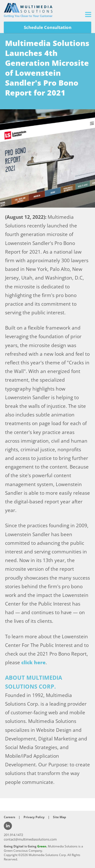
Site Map (60, 817)
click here (33, 662)
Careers (9, 817)
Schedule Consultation (48, 27)
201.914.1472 (13, 835)
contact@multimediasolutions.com (30, 839)
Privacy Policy (34, 817)
